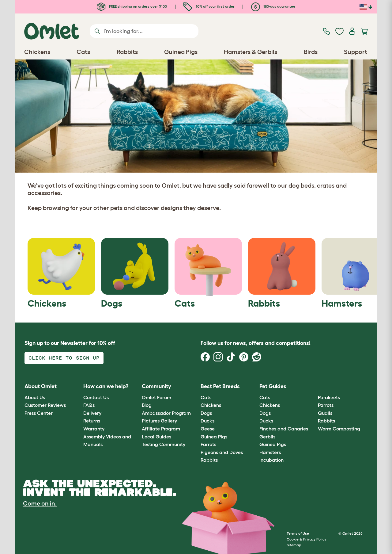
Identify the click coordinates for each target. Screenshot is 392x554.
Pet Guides (273, 386)
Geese (208, 429)
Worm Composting (339, 429)
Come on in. (40, 503)
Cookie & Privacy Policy (306, 539)
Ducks (207, 421)
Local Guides (156, 437)
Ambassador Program (166, 413)
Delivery (92, 413)
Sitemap (294, 545)
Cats (206, 397)
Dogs (206, 413)
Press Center (39, 413)
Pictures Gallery (159, 421)
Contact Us (96, 397)
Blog (147, 405)
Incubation (271, 460)
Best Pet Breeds (220, 386)
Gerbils (267, 437)
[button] (313, 387)
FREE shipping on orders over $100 (132, 6)
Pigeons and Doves (222, 452)
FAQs (89, 405)
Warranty (94, 429)
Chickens (211, 405)
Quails (325, 413)
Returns (92, 421)
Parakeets (329, 397)
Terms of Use (298, 533)
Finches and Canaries (284, 429)
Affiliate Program (161, 429)
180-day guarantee (273, 6)
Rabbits (209, 460)
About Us (35, 397)
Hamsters (270, 452)
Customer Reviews (45, 405)
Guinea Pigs (214, 437)
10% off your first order (209, 6)
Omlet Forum (156, 397)
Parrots (208, 444)
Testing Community (164, 444)
